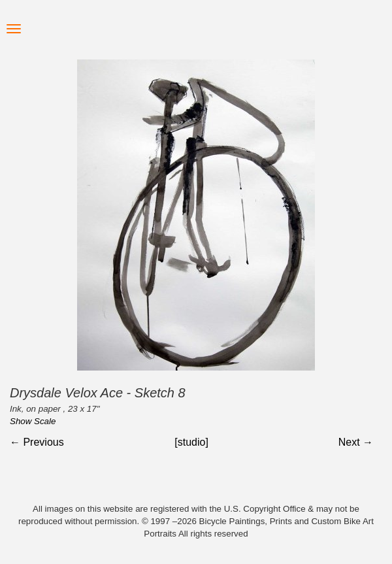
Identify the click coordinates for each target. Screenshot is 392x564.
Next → (356, 442)
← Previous (37, 442)
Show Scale (33, 421)
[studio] (191, 442)
